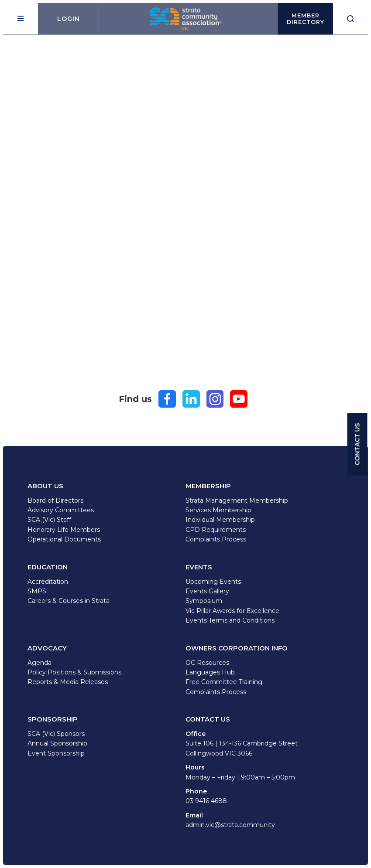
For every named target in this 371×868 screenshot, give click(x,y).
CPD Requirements (216, 530)
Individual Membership (220, 520)
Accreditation (48, 582)
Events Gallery (207, 591)
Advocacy (47, 648)
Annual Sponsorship (57, 743)
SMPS (37, 591)
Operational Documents (64, 539)
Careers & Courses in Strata (69, 601)
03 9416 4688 (206, 801)
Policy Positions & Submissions (74, 672)
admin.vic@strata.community (230, 825)
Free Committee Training (224, 682)
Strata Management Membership (237, 500)
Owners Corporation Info (237, 648)
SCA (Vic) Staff (49, 520)
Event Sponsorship (56, 753)
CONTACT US (357, 444)
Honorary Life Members (64, 530)
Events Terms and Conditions (230, 620)
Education (48, 567)
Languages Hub (210, 672)
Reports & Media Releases (68, 682)
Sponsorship (53, 719)
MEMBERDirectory (306, 19)
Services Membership (218, 510)
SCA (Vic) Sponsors (56, 734)
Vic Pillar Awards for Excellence (232, 611)
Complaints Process (216, 539)
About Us (45, 486)
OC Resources (207, 663)
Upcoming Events (213, 582)
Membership (208, 486)
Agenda (40, 663)
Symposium (204, 601)
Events (199, 567)
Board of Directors (55, 500)
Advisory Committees (61, 510)
